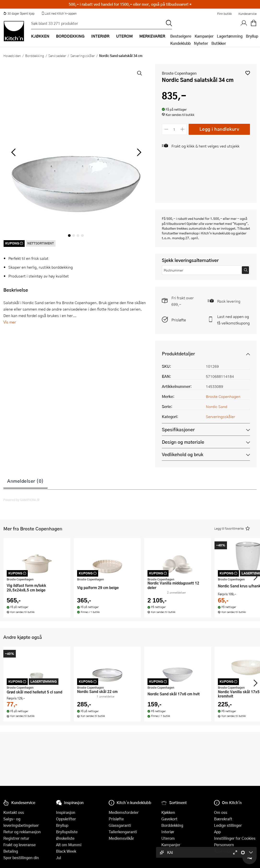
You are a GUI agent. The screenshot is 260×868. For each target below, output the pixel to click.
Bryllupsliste (67, 832)
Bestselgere (181, 36)
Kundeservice (248, 14)
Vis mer (10, 322)
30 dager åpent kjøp (19, 13)
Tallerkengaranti (123, 832)
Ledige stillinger (228, 825)
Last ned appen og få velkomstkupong (233, 320)
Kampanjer (204, 36)
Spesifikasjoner (178, 429)
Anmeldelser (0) (25, 481)
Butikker (219, 43)
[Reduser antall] (167, 129)
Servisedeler (57, 56)
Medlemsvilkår (121, 838)
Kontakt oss (14, 812)
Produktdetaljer (178, 354)
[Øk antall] (182, 129)
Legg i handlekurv (219, 129)
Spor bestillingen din (21, 858)
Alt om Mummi (69, 845)
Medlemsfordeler (124, 812)
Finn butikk (224, 14)
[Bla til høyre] (138, 152)
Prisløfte (179, 320)
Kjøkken (168, 812)
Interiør (168, 832)
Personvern (224, 845)
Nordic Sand (217, 406)
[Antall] (174, 129)
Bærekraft (223, 819)
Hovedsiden (12, 56)
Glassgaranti (120, 825)
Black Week (66, 851)
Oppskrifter (66, 819)
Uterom (168, 838)
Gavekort (169, 819)
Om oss (221, 812)
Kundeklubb (180, 43)
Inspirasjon (66, 812)
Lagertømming (230, 36)
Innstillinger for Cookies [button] (235, 838)
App (217, 832)
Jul (59, 858)
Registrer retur (16, 838)
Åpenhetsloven (227, 851)
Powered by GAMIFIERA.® (21, 500)
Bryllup (252, 36)
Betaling (11, 851)
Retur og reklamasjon (22, 832)
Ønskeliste (65, 838)
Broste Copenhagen (179, 73)
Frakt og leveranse (20, 845)
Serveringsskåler (83, 56)
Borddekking (35, 56)
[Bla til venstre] (13, 152)
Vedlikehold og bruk (183, 454)
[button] (248, 73)
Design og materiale (183, 442)
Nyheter (201, 43)
